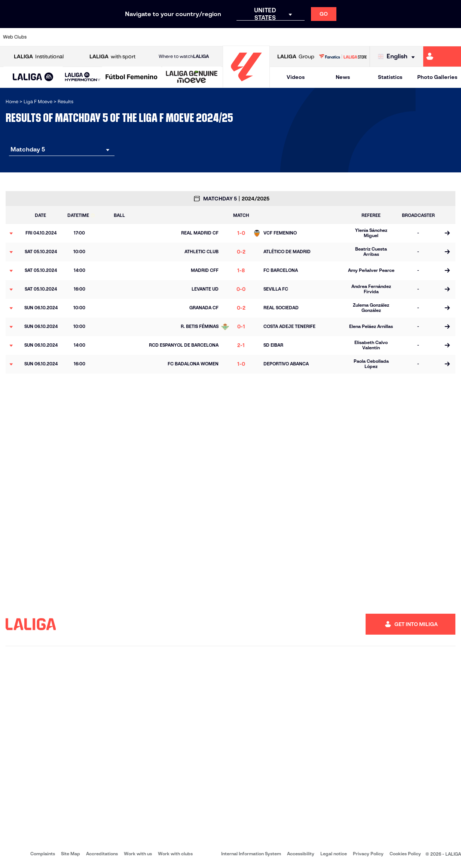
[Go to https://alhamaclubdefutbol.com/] (75, 37)
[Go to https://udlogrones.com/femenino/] (452, 37)
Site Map (71, 854)
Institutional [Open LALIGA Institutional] (39, 57)
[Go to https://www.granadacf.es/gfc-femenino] (237, 37)
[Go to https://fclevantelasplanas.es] (210, 37)
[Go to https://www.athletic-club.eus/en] (48, 37)
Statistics (390, 77)
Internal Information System (251, 854)
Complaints (43, 854)
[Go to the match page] (447, 233)
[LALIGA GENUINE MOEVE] (192, 77)
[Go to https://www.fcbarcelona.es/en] (183, 37)
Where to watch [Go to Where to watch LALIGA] (184, 56)
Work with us (138, 854)
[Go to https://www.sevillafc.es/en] (425, 37)
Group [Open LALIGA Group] (296, 57)
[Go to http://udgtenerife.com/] (129, 37)
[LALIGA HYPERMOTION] (83, 77)
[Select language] (398, 57)
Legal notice (334, 854)
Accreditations (102, 854)
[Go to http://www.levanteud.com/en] (264, 37)
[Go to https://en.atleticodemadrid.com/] (102, 37)
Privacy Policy (368, 854)
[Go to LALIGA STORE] (343, 56)
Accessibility (301, 854)
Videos (296, 77)
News (343, 77)
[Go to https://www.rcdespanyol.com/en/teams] (318, 37)
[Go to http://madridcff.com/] (291, 37)
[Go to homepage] (246, 84)
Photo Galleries (437, 77)
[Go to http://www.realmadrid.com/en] (345, 37)
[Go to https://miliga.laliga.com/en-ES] (442, 56)
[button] (33, 77)
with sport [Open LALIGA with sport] (112, 57)
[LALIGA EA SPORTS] (33, 77)
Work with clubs (175, 854)
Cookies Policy (405, 854)
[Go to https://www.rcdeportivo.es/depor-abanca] (156, 37)
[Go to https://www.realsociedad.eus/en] (372, 37)
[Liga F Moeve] (132, 77)
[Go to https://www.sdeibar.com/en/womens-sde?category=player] (399, 37)
